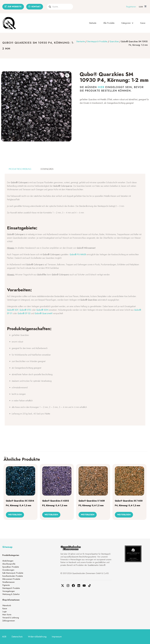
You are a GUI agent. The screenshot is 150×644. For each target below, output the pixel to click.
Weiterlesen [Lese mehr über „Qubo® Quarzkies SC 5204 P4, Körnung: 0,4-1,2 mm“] (15, 515)
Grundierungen (8, 570)
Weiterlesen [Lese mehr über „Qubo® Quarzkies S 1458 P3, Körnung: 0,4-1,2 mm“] (88, 515)
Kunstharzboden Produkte (13, 576)
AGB (4, 637)
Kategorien (127, 23)
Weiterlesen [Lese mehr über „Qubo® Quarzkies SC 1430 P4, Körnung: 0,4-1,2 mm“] (124, 515)
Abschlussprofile (9, 564)
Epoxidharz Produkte (11, 567)
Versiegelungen (9, 591)
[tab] (20, 169)
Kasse (143, 23)
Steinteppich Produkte (97, 41)
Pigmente (6, 585)
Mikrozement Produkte (11, 579)
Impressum (57, 637)
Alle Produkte (109, 23)
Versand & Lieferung (11, 618)
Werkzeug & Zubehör (11, 594)
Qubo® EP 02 (24, 313)
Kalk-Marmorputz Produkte (13, 573)
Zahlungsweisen (9, 621)
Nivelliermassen (8, 582)
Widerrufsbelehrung (37, 637)
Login (5, 612)
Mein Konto (7, 615)
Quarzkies (114, 41)
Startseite (93, 23)
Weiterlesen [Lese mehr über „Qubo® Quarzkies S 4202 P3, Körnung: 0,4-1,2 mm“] (51, 515)
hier (101, 87)
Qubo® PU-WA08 (78, 254)
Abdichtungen (8, 561)
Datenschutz (17, 637)
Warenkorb (7, 605)
